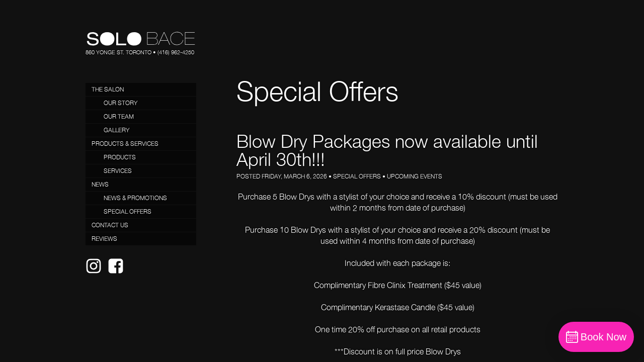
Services (118, 171)
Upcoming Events (415, 176)
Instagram (97, 274)
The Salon (108, 89)
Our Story (120, 103)
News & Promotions (135, 198)
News (100, 184)
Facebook (119, 274)
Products (120, 157)
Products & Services (125, 144)
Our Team (119, 116)
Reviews (104, 239)
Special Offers (128, 211)
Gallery (116, 130)
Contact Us (110, 225)
